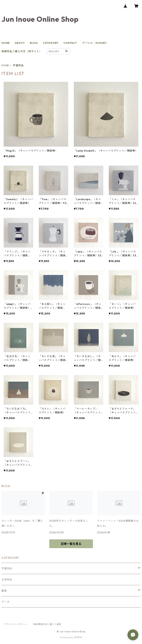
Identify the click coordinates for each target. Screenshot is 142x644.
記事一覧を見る (71, 544)
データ (5, 602)
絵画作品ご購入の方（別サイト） (22, 51)
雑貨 (4, 591)
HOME (6, 43)
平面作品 (7, 568)
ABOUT (20, 43)
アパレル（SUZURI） (95, 43)
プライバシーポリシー (16, 624)
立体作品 (7, 580)
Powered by (71, 637)
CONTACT (70, 43)
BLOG (34, 43)
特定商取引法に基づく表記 (47, 624)
